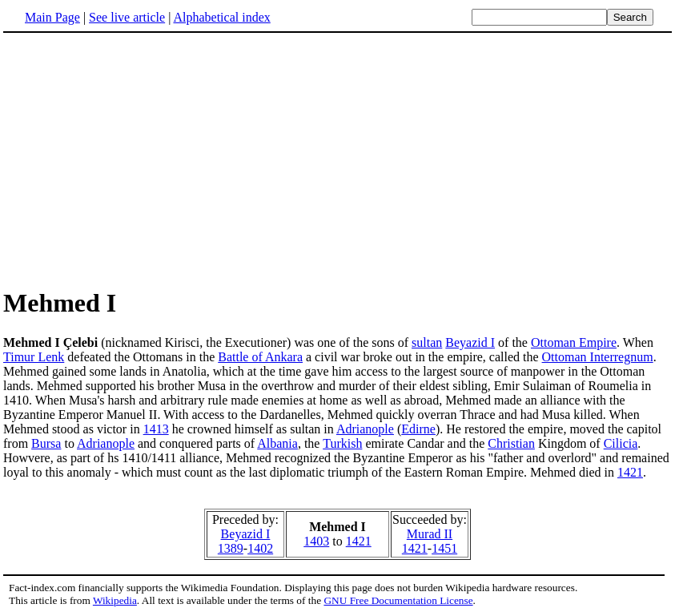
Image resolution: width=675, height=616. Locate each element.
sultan (427, 342)
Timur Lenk (34, 357)
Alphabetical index (221, 17)
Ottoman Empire (574, 342)
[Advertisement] (338, 159)
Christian (511, 443)
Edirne (418, 429)
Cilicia (621, 443)
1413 (156, 429)
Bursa (46, 443)
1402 (260, 548)
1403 (316, 541)
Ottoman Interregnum (598, 357)
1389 (231, 548)
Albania (277, 443)
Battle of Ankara (260, 357)
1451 (444, 548)
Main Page (52, 17)
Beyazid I (470, 342)
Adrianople (365, 429)
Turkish (342, 443)
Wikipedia (115, 600)
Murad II (430, 534)
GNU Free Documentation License (398, 600)
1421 (630, 472)
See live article (127, 17)
